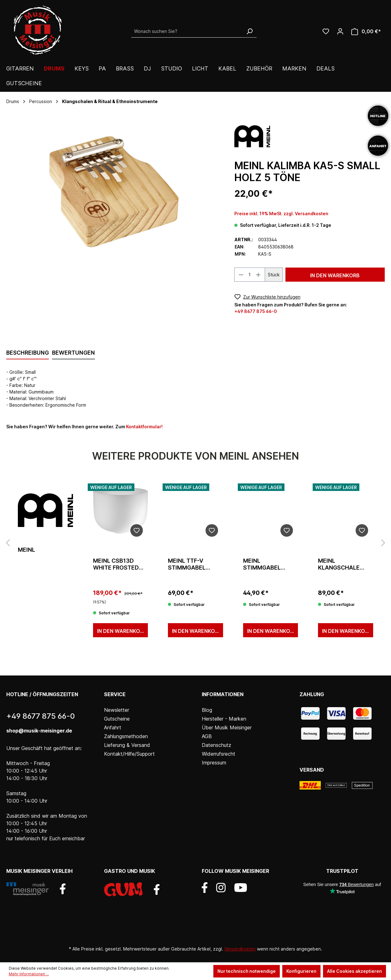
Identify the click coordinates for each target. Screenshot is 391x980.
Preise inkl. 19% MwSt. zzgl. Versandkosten (281, 214)
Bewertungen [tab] (73, 353)
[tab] (28, 353)
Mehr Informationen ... (29, 974)
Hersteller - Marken (224, 719)
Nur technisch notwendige (247, 971)
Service (115, 694)
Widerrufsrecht (219, 754)
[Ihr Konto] (340, 31)
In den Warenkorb (335, 275)
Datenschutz (216, 745)
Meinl (26, 550)
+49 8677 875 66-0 (256, 311)
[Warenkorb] (366, 31)
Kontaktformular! (144, 427)
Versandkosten (240, 949)
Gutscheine (117, 719)
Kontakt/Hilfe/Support (129, 754)
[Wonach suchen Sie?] (187, 31)
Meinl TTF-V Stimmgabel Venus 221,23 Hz (192, 564)
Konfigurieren (301, 971)
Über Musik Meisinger (227, 727)
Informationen (223, 694)
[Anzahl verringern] (241, 275)
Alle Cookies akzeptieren (355, 971)
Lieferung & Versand (127, 745)
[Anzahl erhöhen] (258, 275)
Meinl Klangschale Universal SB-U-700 (343, 564)
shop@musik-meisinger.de (39, 731)
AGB (207, 736)
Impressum (214, 763)
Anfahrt (113, 727)
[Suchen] (249, 31)
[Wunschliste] (326, 31)
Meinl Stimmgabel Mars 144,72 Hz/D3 (262, 564)
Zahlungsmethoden (126, 736)
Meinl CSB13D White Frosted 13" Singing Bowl (119, 564)
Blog (207, 710)
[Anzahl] (250, 275)
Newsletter (117, 710)
